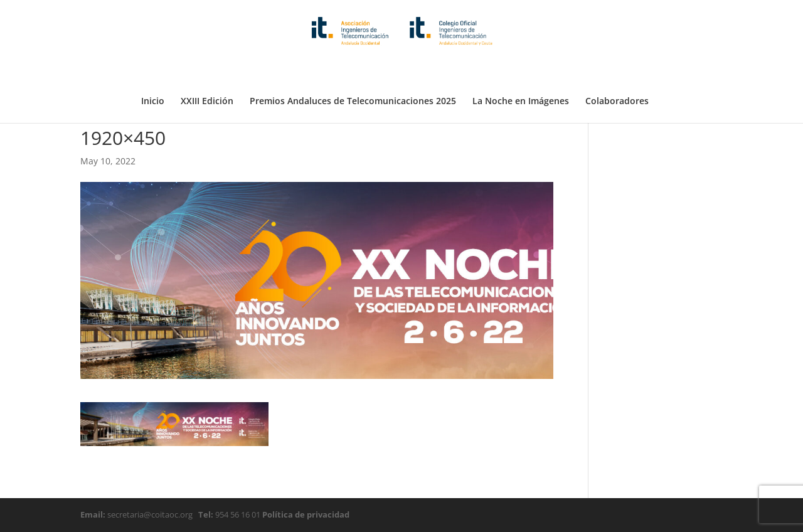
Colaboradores (617, 71)
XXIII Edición (207, 71)
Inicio (153, 71)
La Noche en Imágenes (521, 71)
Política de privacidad (305, 514)
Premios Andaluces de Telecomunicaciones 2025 (353, 71)
